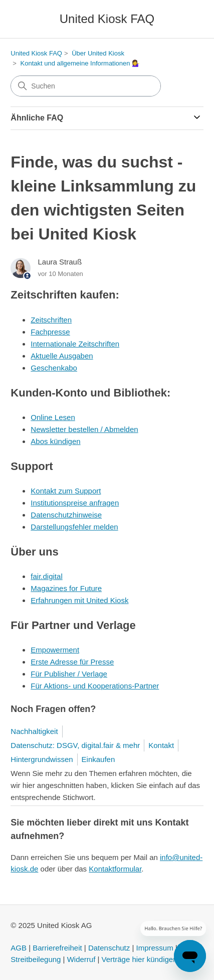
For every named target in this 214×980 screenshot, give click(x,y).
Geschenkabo (54, 368)
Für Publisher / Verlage (69, 674)
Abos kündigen (55, 441)
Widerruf (81, 959)
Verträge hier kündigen (140, 959)
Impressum (155, 948)
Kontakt (161, 745)
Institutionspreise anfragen (75, 503)
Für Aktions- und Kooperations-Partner (95, 686)
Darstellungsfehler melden (74, 527)
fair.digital (46, 576)
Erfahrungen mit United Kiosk (79, 600)
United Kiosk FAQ (36, 53)
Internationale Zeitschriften (75, 344)
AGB (19, 948)
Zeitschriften (51, 320)
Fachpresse (50, 332)
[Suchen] (86, 86)
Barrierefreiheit (57, 948)
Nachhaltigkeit (34, 731)
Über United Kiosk (98, 53)
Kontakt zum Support (66, 491)
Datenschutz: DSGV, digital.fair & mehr (75, 745)
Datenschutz (109, 948)
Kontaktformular (115, 869)
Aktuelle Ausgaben (62, 356)
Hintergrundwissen (42, 759)
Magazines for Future (66, 588)
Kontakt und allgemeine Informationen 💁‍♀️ (80, 63)
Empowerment (55, 650)
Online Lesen (53, 417)
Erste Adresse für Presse (72, 662)
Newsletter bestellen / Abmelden (84, 429)
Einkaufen (98, 759)
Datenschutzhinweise (66, 515)
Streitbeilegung (36, 959)
